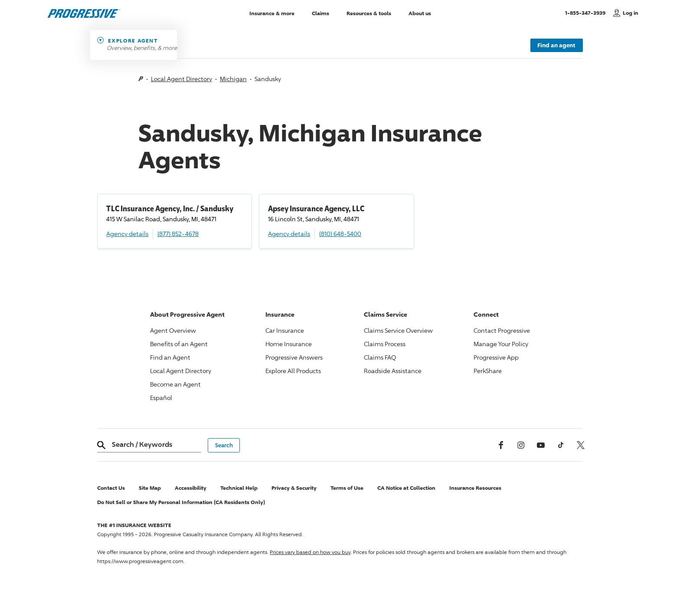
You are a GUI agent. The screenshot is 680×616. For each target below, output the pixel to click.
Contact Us (111, 488)
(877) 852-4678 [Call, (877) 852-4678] (178, 234)
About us (420, 13)
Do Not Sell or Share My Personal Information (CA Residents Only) (181, 502)
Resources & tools (369, 13)
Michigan (233, 79)
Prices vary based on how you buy (310, 552)
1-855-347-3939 (587, 13)
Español (161, 398)
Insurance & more (272, 13)
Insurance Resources (475, 488)
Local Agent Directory (181, 79)
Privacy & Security (294, 488)
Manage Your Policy (501, 344)
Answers (294, 357)
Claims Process (385, 344)
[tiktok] (561, 445)
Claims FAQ (380, 357)
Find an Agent (170, 357)
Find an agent (556, 45)
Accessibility (191, 488)
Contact (502, 330)
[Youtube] (541, 445)
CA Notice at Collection (406, 488)
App (496, 357)
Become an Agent (175, 384)
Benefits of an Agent (179, 344)
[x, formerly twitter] (581, 445)
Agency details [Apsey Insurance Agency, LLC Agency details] (289, 234)
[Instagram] (521, 445)
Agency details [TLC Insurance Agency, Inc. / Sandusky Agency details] (127, 234)
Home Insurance (289, 344)
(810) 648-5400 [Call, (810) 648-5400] (340, 234)
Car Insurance (285, 330)
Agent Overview (173, 330)
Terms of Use (347, 488)
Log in (631, 13)
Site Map (150, 488)
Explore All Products (293, 371)
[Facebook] (501, 445)
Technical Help (239, 488)
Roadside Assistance (393, 371)
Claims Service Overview (398, 330)
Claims (320, 13)
